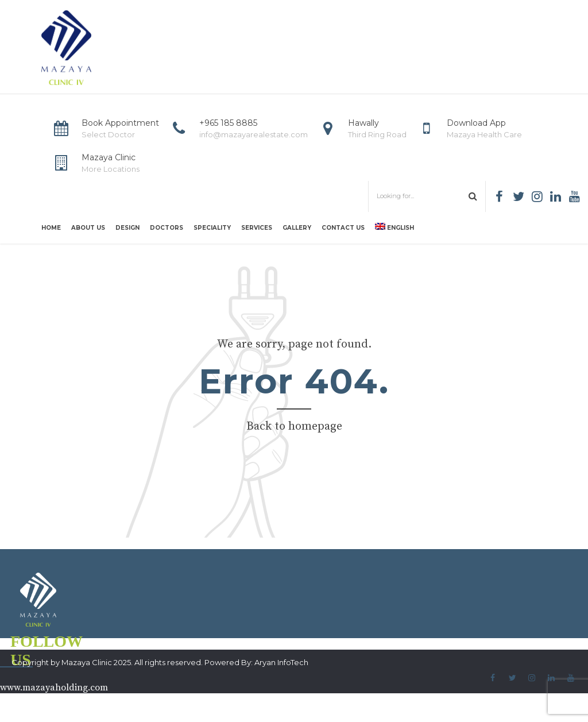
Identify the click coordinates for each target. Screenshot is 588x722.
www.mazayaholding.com (54, 688)
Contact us (343, 228)
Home (51, 228)
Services (257, 228)
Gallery (297, 228)
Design (127, 228)
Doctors (167, 228)
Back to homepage (294, 426)
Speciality (212, 228)
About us (88, 228)
